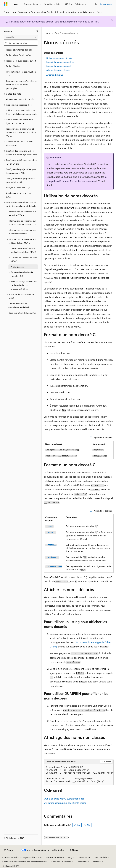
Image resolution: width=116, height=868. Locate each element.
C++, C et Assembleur (65, 33)
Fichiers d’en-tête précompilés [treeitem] (20, 99)
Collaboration (84, 857)
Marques (97, 862)
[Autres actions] (111, 33)
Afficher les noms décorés (58, 70)
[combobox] (21, 37)
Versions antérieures (55, 857)
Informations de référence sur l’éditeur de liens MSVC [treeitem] (23, 250)
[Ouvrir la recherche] (96, 4)
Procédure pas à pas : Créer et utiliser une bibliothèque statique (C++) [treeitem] (21, 132)
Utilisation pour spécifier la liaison (65, 803)
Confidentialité (101, 857)
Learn (47, 33)
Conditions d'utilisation (62, 862)
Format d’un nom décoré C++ (60, 62)
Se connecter (106, 4)
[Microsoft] (6, 4)
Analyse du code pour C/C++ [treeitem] (20, 188)
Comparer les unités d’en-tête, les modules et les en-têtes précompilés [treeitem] (22, 85)
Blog (70, 857)
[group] (79, 775)
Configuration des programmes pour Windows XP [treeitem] (20, 180)
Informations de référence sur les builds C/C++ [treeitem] (22, 213)
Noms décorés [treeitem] (18, 267)
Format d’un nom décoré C (59, 66)
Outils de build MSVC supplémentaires (64, 799)
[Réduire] (37, 31)
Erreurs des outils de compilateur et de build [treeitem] (19, 305)
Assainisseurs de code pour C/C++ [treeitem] (19, 195)
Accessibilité (82, 862)
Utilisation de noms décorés (59, 58)
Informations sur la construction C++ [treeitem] (21, 74)
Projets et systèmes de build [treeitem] (19, 50)
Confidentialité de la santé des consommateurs (24, 862)
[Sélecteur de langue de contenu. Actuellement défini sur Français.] (9, 850)
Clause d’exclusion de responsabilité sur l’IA (22, 857)
